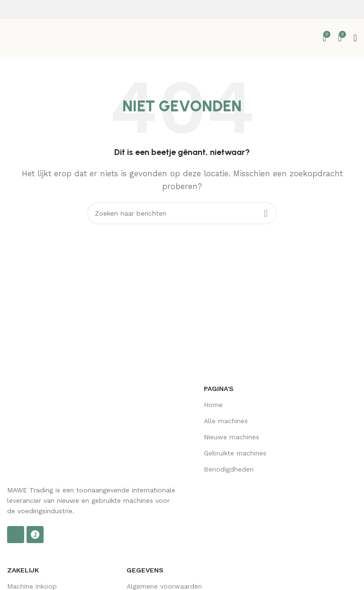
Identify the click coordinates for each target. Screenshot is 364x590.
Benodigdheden (229, 469)
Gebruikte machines (235, 453)
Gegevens (145, 570)
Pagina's (219, 389)
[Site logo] (50, 37)
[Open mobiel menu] (355, 38)
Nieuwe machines (232, 437)
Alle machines (226, 421)
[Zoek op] (182, 213)
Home (213, 405)
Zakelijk (23, 570)
